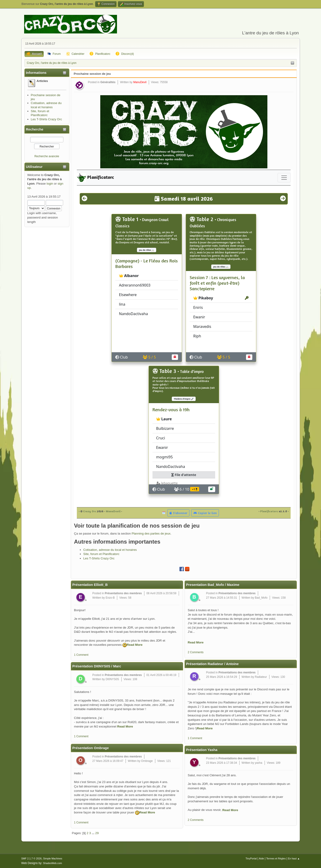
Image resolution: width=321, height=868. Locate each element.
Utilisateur (34, 167)
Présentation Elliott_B (90, 585)
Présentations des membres (123, 593)
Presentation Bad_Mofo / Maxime (213, 585)
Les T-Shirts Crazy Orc (47, 119)
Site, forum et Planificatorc (101, 554)
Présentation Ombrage (91, 748)
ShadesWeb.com (52, 863)
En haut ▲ (294, 858)
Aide (262, 858)
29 (97, 833)
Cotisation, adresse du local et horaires (110, 550)
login (50, 184)
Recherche (35, 129)
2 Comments (196, 652)
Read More (135, 645)
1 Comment (81, 655)
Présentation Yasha (202, 750)
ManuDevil (140, 82)
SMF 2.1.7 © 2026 (32, 858)
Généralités (108, 82)
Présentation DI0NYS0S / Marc (97, 666)
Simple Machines (53, 858)
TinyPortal (251, 858)
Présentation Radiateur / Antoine (212, 664)
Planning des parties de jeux (151, 534)
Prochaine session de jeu (92, 74)
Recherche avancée (47, 156)
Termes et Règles (276, 858)
